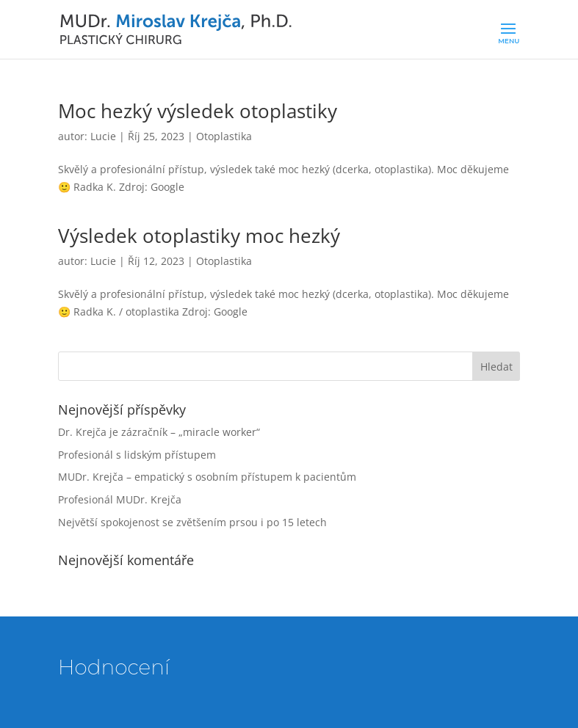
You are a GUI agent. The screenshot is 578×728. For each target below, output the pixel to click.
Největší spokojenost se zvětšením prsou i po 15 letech (192, 522)
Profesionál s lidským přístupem (137, 455)
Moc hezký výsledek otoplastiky (198, 111)
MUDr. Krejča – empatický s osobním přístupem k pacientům (207, 477)
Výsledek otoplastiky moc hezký (199, 236)
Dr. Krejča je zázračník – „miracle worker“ (159, 432)
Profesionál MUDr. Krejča (120, 499)
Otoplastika (224, 136)
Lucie (103, 136)
